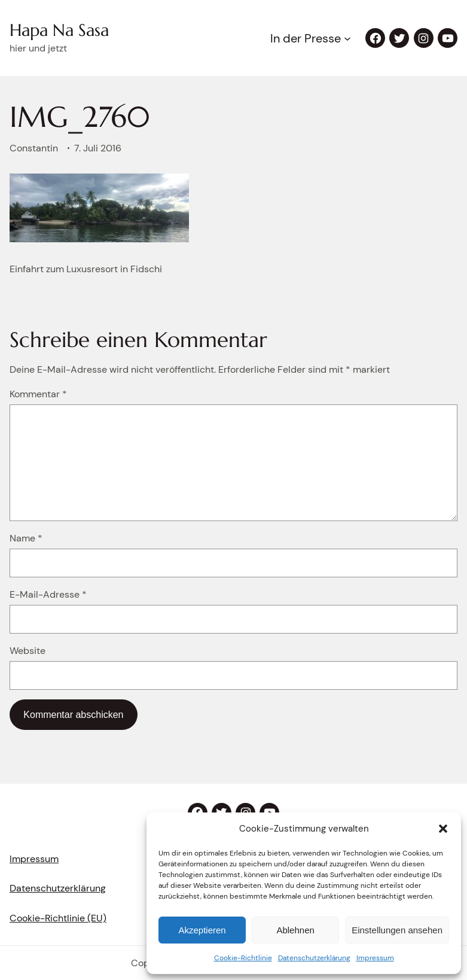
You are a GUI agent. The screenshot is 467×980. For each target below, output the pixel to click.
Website (28, 651)
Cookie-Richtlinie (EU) (58, 918)
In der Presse (306, 38)
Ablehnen (295, 930)
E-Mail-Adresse (48, 594)
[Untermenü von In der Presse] (347, 38)
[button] (443, 829)
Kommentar (38, 394)
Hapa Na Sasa (59, 30)
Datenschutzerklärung (314, 958)
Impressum (375, 958)
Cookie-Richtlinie (243, 958)
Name (26, 538)
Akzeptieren (202, 930)
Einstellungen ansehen (397, 930)
